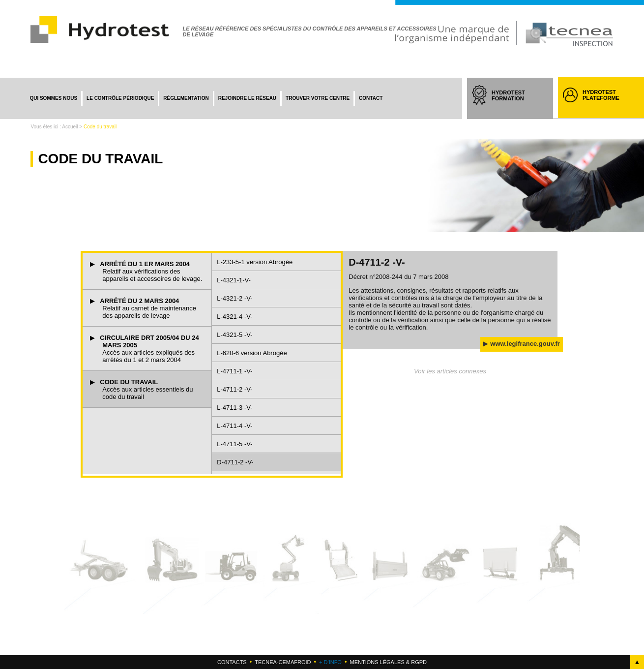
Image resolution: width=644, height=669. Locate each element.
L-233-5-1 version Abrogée (255, 262)
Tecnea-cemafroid (283, 662)
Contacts (232, 662)
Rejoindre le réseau (247, 98)
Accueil (70, 127)
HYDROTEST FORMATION (517, 104)
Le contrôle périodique (120, 98)
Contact (371, 98)
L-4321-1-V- (234, 280)
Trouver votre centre (318, 98)
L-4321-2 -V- (234, 298)
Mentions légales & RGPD (388, 662)
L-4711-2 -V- (234, 389)
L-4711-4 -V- (234, 426)
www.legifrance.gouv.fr (525, 344)
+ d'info (330, 662)
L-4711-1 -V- (234, 371)
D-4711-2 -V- (235, 462)
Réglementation (186, 98)
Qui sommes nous (53, 98)
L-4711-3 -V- (234, 408)
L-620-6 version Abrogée (252, 353)
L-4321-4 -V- (234, 317)
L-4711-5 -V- (234, 444)
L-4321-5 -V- (234, 335)
